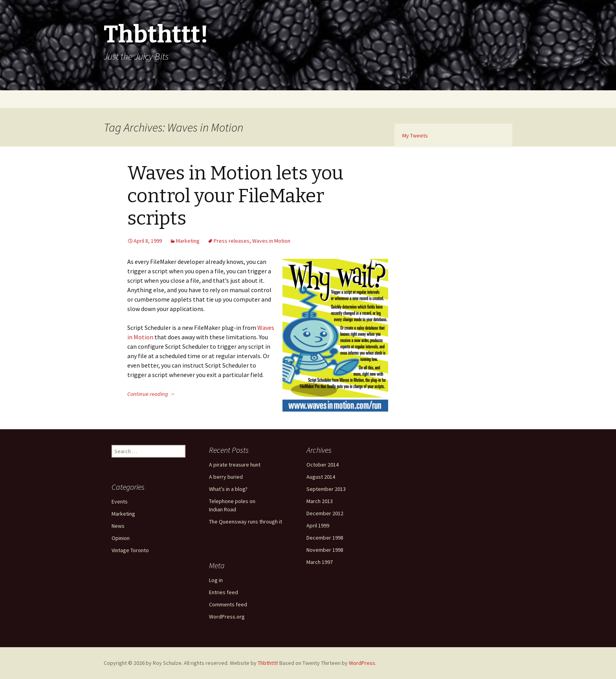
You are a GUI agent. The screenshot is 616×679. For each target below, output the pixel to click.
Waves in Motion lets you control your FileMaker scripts (235, 196)
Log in (216, 580)
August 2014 (321, 477)
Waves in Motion (271, 241)
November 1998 (325, 550)
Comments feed (228, 604)
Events (120, 501)
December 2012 (325, 513)
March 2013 (320, 501)
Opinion (121, 538)
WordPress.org (227, 617)
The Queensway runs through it (246, 522)
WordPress (362, 663)
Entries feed (224, 592)
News (118, 526)
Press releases (232, 241)
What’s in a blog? (228, 489)
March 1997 (320, 562)
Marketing (188, 241)
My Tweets (415, 135)
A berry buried (226, 477)
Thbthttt (267, 663)
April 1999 (318, 525)
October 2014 (323, 465)
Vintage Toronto (130, 550)
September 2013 (326, 489)
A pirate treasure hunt (235, 465)
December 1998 (325, 538)
